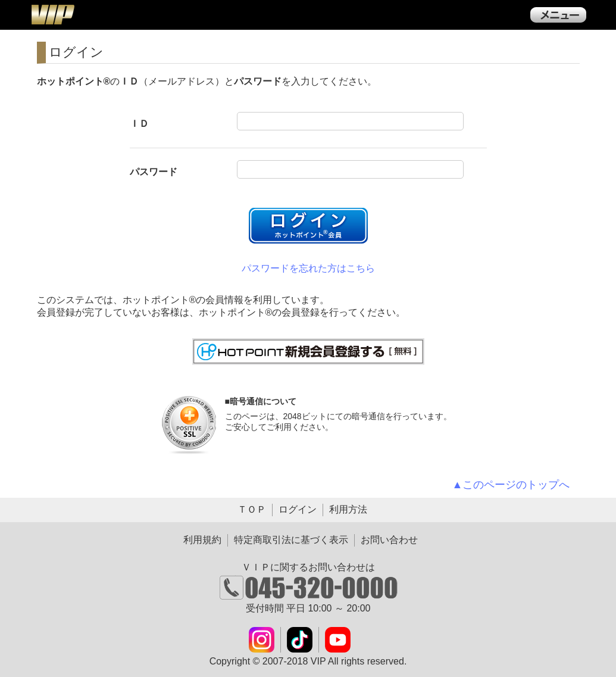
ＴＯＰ (252, 509)
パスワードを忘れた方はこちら (308, 268)
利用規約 (202, 540)
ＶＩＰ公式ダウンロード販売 (52, 14)
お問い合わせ (389, 540)
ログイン (298, 509)
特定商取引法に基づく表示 (291, 540)
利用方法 (348, 509)
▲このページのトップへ (511, 485)
